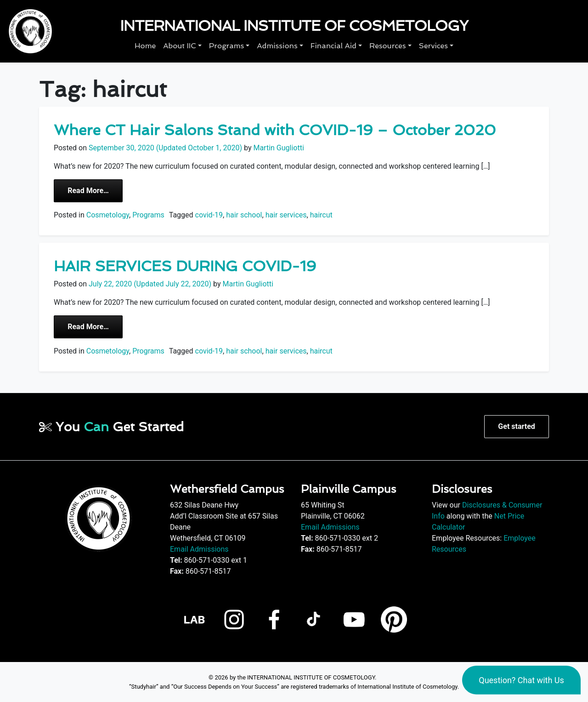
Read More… (95, 190)
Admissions (277, 46)
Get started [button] (516, 426)
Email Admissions (199, 549)
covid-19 (209, 215)
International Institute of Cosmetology (294, 26)
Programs (226, 46)
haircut (321, 215)
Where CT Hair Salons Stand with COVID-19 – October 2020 (275, 130)
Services (433, 46)
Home (145, 46)
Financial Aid (334, 46)
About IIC (180, 46)
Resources (387, 46)
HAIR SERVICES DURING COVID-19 (185, 266)
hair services (286, 215)
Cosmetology (108, 215)
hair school (244, 215)
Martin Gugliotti (277, 148)
